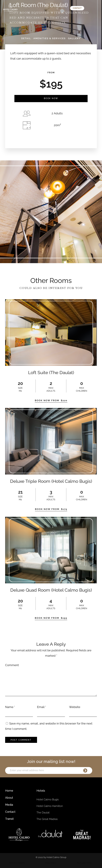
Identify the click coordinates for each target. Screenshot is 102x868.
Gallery (74, 38)
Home (9, 791)
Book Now (51, 98)
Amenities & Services (50, 38)
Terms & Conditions (17, 863)
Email (41, 707)
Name (9, 707)
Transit (9, 819)
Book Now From (51, 400)
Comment (12, 665)
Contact (10, 812)
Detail (26, 38)
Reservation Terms (84, 863)
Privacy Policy (50, 863)
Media (9, 805)
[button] (57, 8)
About (9, 798)
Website (75, 707)
